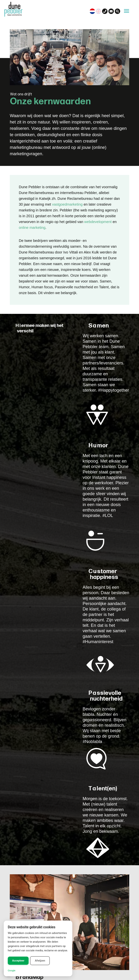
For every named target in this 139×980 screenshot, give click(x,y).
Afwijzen (40, 961)
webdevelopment (98, 222)
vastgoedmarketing (67, 204)
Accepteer (18, 961)
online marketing (32, 228)
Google (12, 970)
